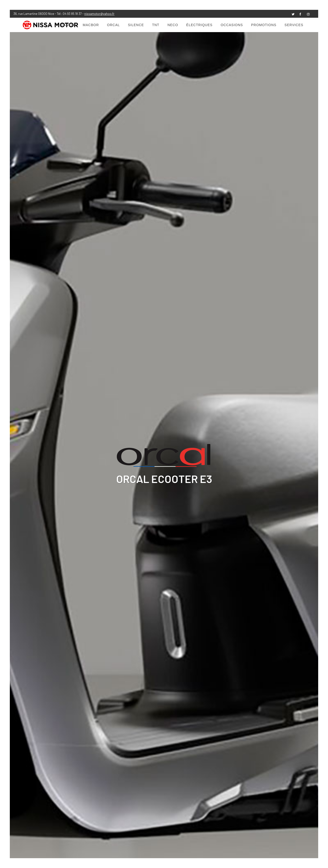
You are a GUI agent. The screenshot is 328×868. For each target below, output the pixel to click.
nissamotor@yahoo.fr (99, 14)
